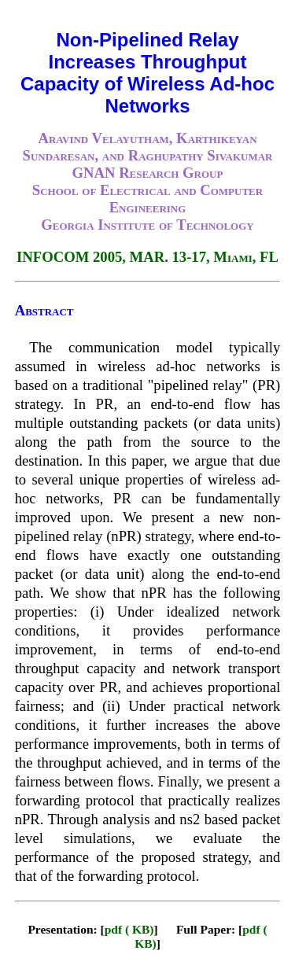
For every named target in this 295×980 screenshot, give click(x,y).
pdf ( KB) (129, 929)
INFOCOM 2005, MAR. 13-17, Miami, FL (147, 257)
